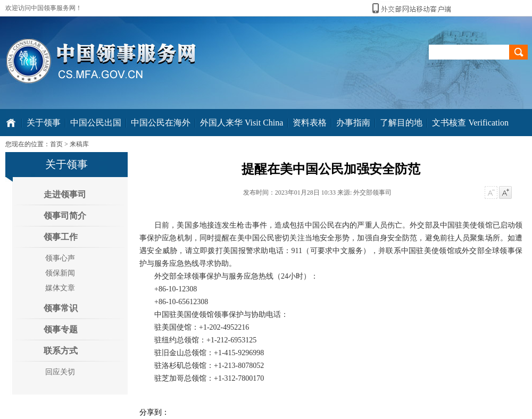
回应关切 (60, 372)
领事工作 (61, 237)
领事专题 (61, 329)
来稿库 (79, 144)
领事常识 (61, 308)
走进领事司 (65, 194)
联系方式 (61, 351)
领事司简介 (65, 216)
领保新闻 (60, 273)
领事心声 (60, 258)
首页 (56, 144)
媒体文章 (60, 288)
